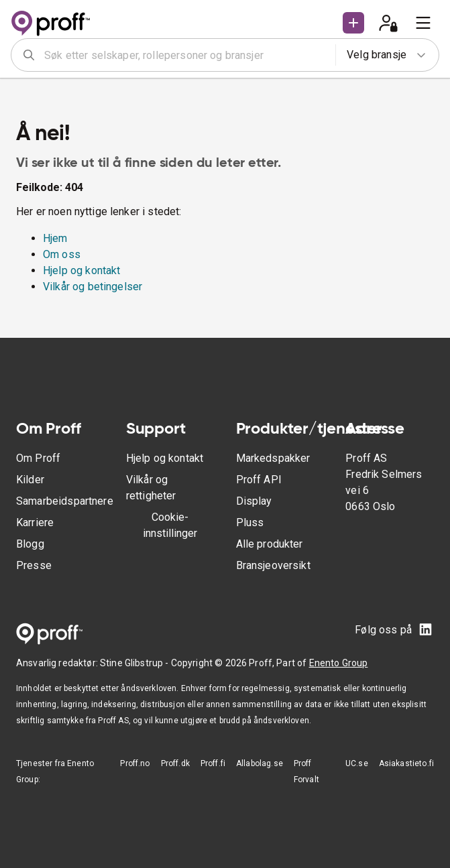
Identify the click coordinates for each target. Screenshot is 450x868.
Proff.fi (213, 763)
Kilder (30, 480)
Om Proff (38, 458)
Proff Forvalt (306, 771)
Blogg (30, 544)
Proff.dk (175, 763)
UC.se (357, 763)
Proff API (259, 480)
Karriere (35, 522)
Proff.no (135, 763)
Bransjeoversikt (273, 565)
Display (254, 501)
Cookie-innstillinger (170, 525)
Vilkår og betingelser (93, 287)
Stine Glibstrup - (135, 663)
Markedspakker (273, 458)
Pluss (250, 522)
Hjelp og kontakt (81, 270)
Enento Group (339, 663)
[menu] (423, 23)
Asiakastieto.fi (406, 763)
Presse (34, 565)
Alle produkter (270, 544)
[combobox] (185, 55)
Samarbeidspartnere (65, 501)
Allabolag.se (260, 763)
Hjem (55, 238)
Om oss (62, 254)
